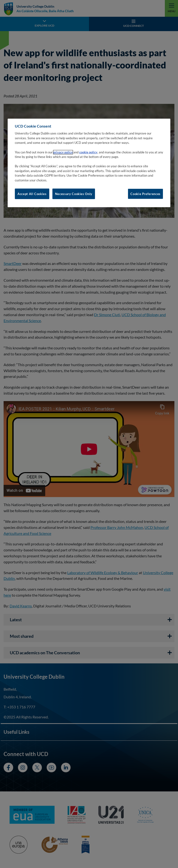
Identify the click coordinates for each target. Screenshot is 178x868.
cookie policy (88, 152)
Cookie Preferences (145, 194)
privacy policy (63, 152)
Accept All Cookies (32, 194)
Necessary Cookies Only (74, 194)
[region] (89, 163)
